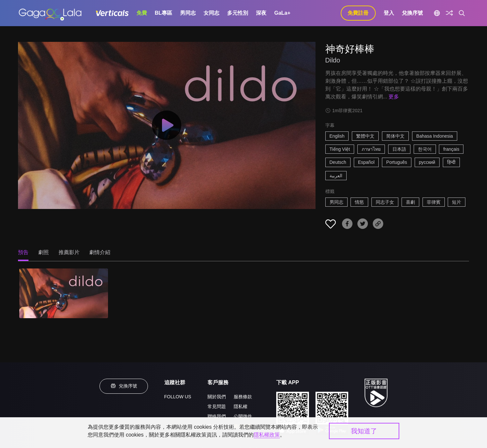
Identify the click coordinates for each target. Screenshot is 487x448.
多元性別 (238, 13)
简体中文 (395, 136)
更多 (394, 97)
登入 (389, 13)
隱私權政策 (267, 435)
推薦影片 (69, 252)
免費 (142, 13)
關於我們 (217, 397)
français (451, 149)
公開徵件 (243, 416)
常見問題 (217, 406)
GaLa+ (282, 13)
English (337, 136)
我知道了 (364, 431)
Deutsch (338, 162)
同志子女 (385, 202)
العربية (336, 176)
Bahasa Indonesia (435, 136)
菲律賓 (434, 202)
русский (427, 162)
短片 (457, 202)
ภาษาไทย (371, 149)
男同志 (188, 13)
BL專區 (163, 13)
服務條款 (243, 397)
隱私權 (241, 406)
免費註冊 (358, 13)
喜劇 (410, 202)
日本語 (399, 149)
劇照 (44, 252)
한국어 (425, 149)
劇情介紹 (100, 252)
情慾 (359, 202)
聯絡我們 (217, 416)
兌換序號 (412, 13)
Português (397, 162)
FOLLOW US (178, 397)
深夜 (261, 13)
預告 (23, 252)
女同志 (211, 13)
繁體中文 (365, 136)
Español (366, 162)
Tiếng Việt (340, 149)
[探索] (449, 13)
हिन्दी (451, 162)
